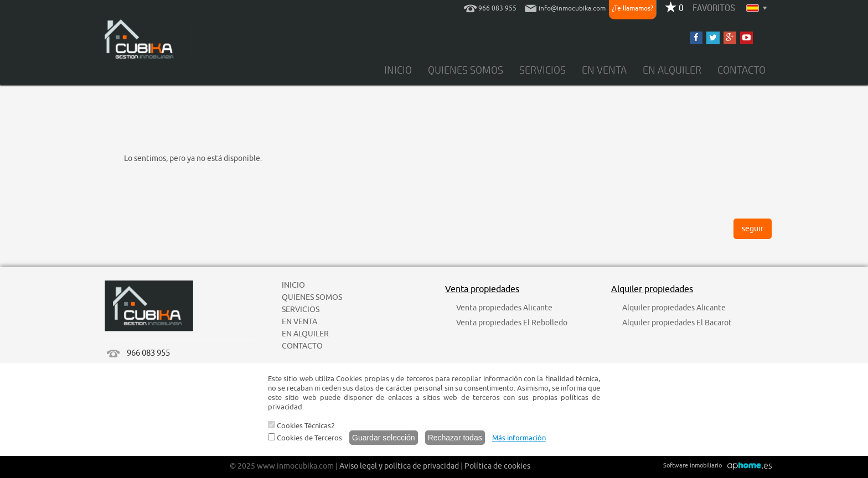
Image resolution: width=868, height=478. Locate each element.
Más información (519, 438)
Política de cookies (497, 466)
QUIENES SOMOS (466, 70)
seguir (753, 229)
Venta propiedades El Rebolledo (512, 323)
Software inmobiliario (693, 465)
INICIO (398, 70)
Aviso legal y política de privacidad (399, 466)
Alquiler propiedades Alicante (674, 308)
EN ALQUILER (672, 70)
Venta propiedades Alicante (504, 308)
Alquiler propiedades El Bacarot (677, 323)
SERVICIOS (542, 70)
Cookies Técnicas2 (301, 426)
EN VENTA (604, 70)
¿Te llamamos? (632, 8)
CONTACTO (742, 70)
